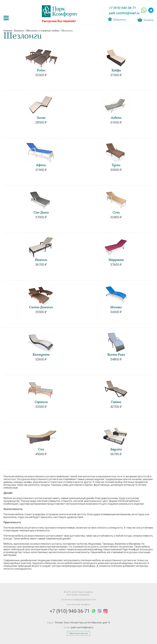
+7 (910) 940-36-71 (122, 8)
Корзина (149, 20)
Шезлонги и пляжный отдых (43, 31)
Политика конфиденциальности (78, 600)
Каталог (19, 31)
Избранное (120, 20)
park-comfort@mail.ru (124, 13)
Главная (8, 31)
